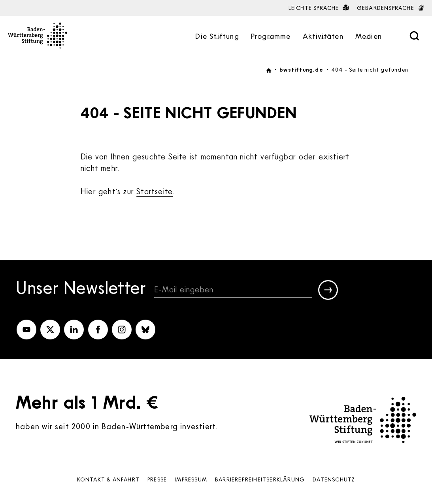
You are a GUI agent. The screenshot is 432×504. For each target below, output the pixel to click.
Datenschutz (334, 479)
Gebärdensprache (390, 8)
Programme (271, 37)
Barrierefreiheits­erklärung (260, 479)
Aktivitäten (323, 37)
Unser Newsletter (81, 289)
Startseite (155, 191)
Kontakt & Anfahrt (108, 479)
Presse (157, 479)
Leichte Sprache (319, 8)
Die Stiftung (217, 37)
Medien (369, 37)
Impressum (191, 479)
